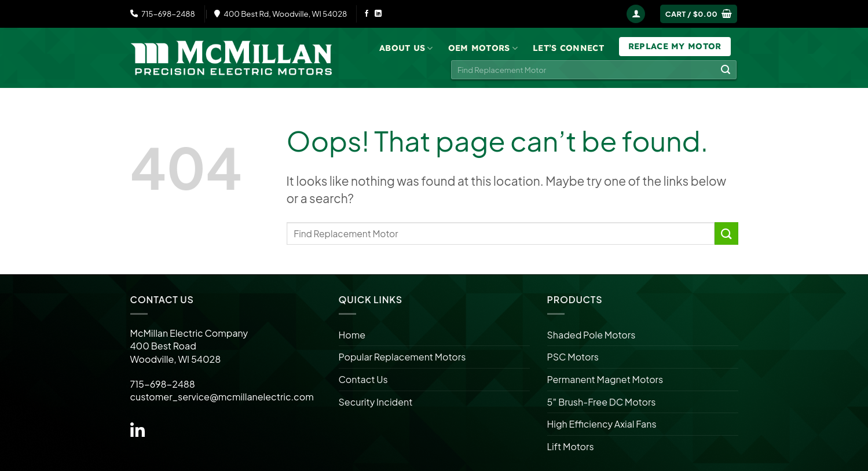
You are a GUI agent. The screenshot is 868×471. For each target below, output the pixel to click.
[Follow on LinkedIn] (378, 14)
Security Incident (376, 402)
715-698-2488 (163, 14)
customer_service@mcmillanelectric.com (222, 397)
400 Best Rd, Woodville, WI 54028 (281, 14)
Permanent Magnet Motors (605, 379)
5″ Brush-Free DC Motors (602, 402)
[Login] (636, 14)
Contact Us (363, 379)
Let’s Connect (568, 48)
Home (352, 335)
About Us (406, 48)
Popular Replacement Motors (402, 357)
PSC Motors (573, 357)
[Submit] (726, 70)
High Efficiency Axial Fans (602, 424)
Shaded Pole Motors (592, 335)
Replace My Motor (675, 46)
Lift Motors (571, 446)
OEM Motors (483, 48)
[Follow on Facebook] (367, 14)
